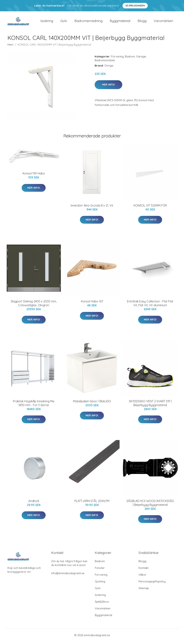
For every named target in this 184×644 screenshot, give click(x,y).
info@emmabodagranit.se (68, 576)
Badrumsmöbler (105, 63)
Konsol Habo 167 (92, 304)
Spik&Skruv (102, 604)
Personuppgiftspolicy (152, 584)
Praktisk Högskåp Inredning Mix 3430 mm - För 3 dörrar (34, 406)
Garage (141, 59)
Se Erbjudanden (135, 6)
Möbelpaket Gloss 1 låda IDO (92, 404)
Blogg (142, 22)
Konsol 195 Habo (34, 176)
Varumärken (163, 22)
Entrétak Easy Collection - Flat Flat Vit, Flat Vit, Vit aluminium (150, 306)
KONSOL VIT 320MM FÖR (150, 208)
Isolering (47, 22)
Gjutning (100, 584)
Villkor (142, 577)
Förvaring (117, 59)
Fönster (100, 570)
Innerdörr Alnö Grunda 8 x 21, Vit (92, 208)
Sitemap (144, 591)
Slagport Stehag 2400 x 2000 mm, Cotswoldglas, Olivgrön (34, 306)
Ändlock (34, 503)
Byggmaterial (120, 22)
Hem (10, 47)
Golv (64, 22)
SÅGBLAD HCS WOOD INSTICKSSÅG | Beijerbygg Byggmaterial (150, 505)
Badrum (130, 59)
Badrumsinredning (88, 22)
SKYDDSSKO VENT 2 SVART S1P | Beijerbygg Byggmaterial (150, 406)
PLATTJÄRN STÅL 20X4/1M (92, 503)
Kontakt (144, 570)
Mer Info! (108, 87)
